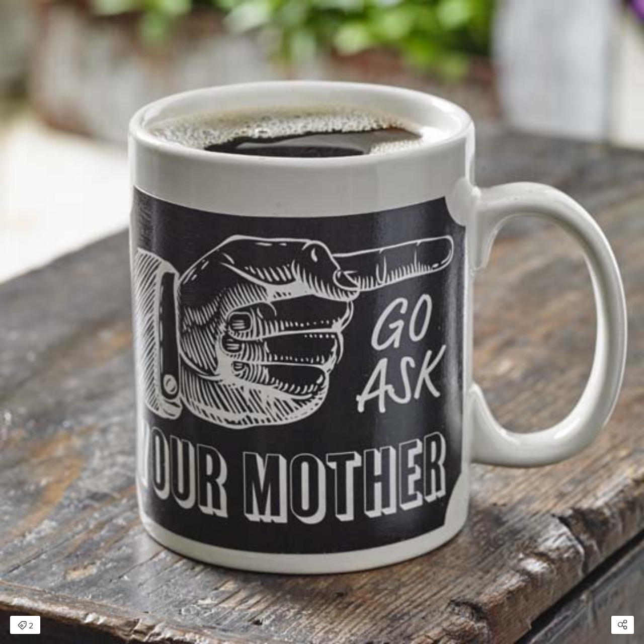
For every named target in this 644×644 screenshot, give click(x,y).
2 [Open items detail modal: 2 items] (25, 626)
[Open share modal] (623, 625)
